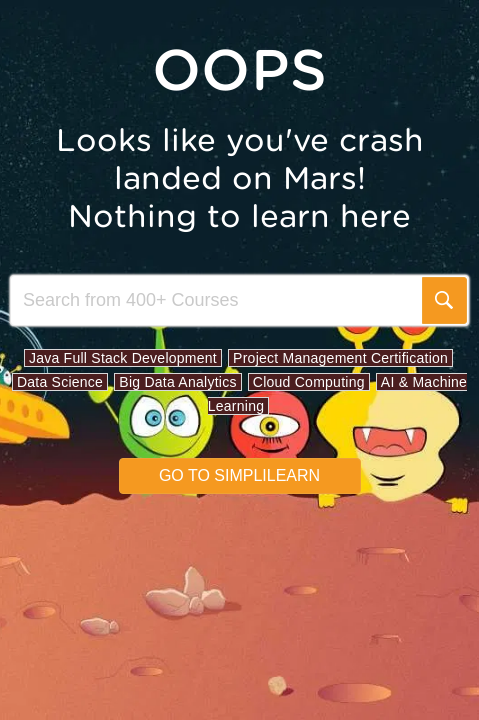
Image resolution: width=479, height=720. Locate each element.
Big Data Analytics (177, 382)
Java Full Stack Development (123, 358)
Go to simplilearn (239, 475)
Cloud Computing (309, 382)
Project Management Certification (340, 358)
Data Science (60, 382)
